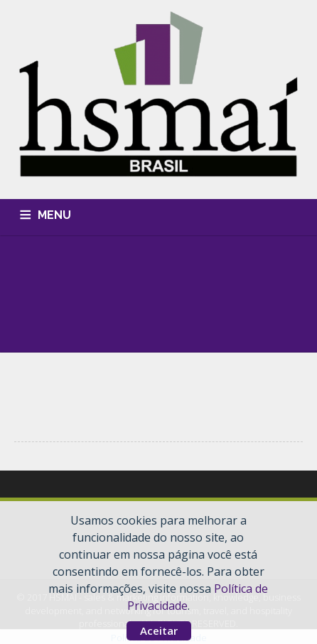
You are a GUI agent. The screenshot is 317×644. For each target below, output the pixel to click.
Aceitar (159, 630)
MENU (54, 215)
